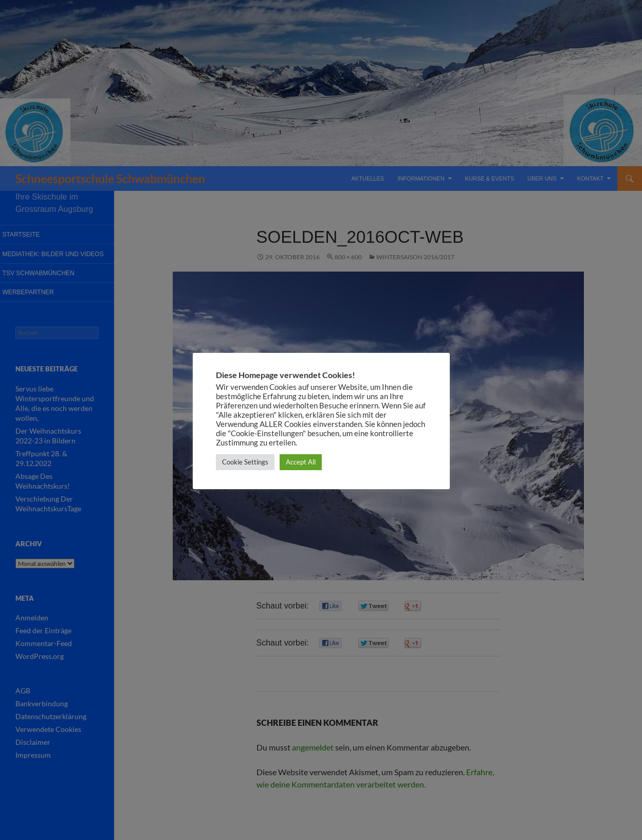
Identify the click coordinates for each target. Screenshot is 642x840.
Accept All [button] (301, 462)
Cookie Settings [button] (245, 462)
